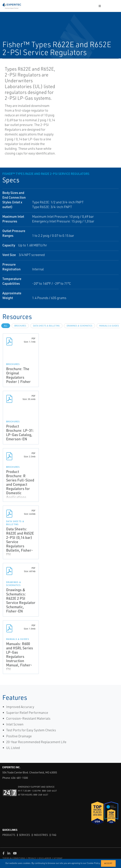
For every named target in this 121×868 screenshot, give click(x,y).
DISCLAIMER (45, 858)
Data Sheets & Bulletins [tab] (46, 326)
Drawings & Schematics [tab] (79, 326)
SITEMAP (58, 858)
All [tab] (6, 326)
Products (9, 835)
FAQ (54, 835)
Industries (41, 835)
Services (24, 835)
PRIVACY (32, 858)
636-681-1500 (20, 778)
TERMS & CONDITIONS (14, 858)
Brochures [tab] (20, 326)
